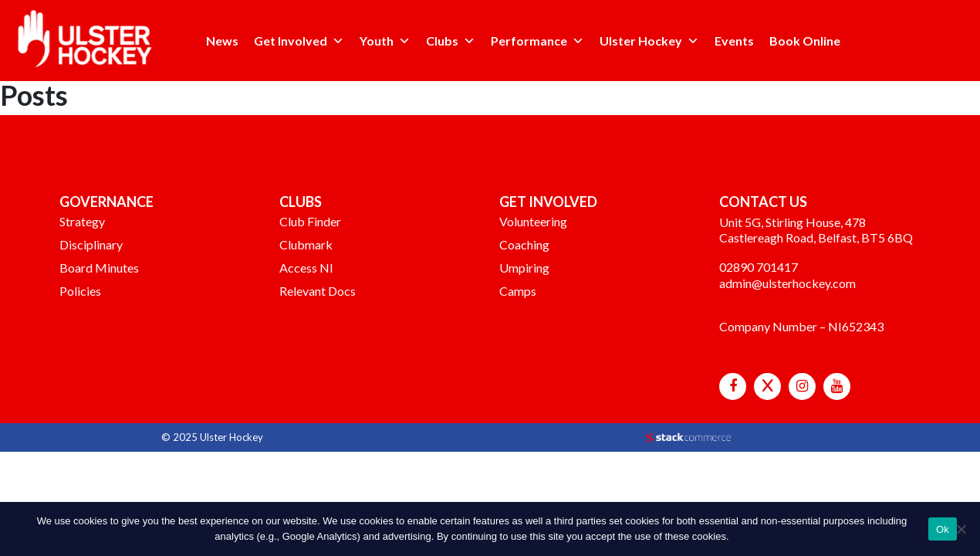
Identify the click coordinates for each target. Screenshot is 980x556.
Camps (518, 291)
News (222, 41)
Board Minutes (99, 268)
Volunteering (533, 221)
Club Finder (310, 221)
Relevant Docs (318, 291)
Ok (943, 529)
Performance (529, 41)
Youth (377, 41)
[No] (961, 529)
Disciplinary (91, 244)
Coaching (524, 244)
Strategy (82, 221)
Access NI (306, 268)
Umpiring (524, 268)
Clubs (442, 41)
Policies (80, 291)
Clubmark (306, 244)
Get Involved (291, 41)
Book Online (805, 41)
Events (734, 41)
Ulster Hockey (641, 41)
